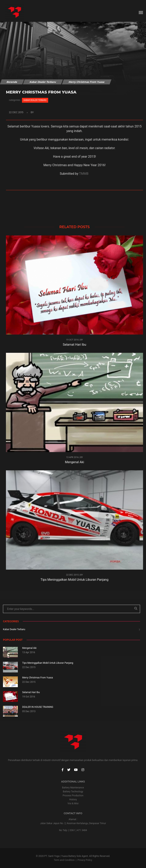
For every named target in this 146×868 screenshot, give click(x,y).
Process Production (73, 796)
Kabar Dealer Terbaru (43, 82)
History (73, 800)
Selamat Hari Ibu (74, 345)
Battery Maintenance (73, 788)
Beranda (12, 82)
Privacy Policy (85, 860)
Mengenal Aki (75, 462)
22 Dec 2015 (16, 112)
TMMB (84, 174)
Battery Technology (73, 792)
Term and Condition (64, 860)
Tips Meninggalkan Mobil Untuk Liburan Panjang (75, 580)
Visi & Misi (73, 803)
